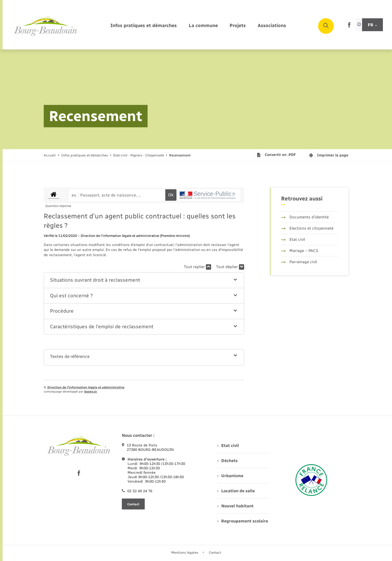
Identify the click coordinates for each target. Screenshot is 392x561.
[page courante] (180, 155)
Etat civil (293, 239)
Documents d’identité (305, 217)
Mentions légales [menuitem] (185, 553)
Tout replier (197, 267)
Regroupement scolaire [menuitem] (243, 521)
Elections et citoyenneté (307, 228)
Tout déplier (230, 267)
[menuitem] (144, 26)
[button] (144, 280)
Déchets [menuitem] (227, 461)
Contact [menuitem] (215, 553)
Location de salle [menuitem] (236, 491)
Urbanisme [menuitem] (230, 476)
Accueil (50, 155)
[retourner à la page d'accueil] (46, 26)
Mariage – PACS (300, 251)
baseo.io (91, 392)
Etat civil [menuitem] (228, 446)
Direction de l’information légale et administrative (86, 387)
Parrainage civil (299, 262)
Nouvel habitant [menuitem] (235, 506)
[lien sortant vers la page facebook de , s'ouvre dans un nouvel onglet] (349, 26)
